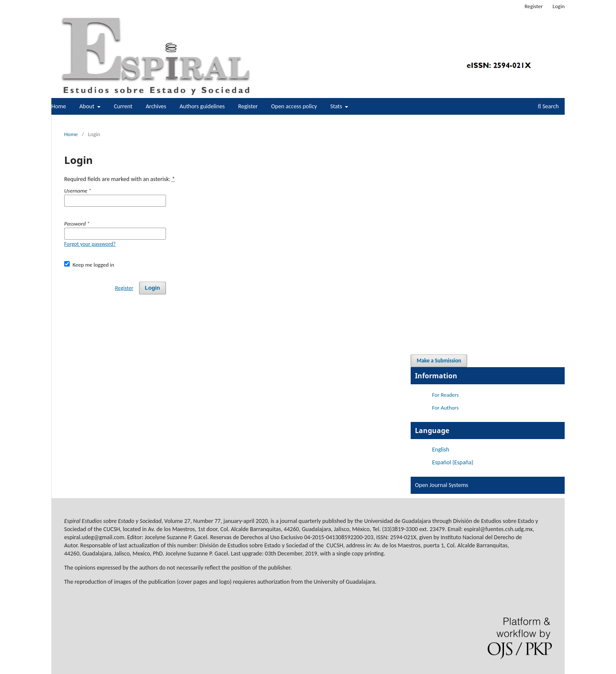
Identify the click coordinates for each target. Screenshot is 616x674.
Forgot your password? (90, 244)
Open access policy (294, 106)
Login (559, 6)
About (87, 106)
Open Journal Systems (442, 485)
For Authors (445, 408)
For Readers (445, 395)
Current (123, 106)
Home (59, 106)
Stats (337, 106)
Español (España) (453, 462)
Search (548, 106)
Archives (156, 106)
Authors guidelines (202, 106)
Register (248, 106)
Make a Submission (439, 361)
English (441, 450)
